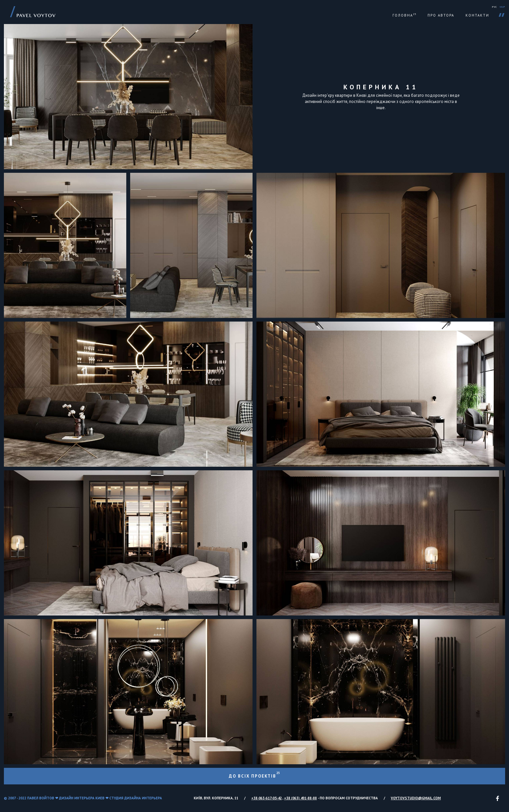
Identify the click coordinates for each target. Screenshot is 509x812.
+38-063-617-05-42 (267, 798)
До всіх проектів (255, 775)
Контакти (477, 15)
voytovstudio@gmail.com (416, 798)
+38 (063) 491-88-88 (300, 798)
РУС (494, 7)
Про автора (441, 15)
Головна (404, 15)
